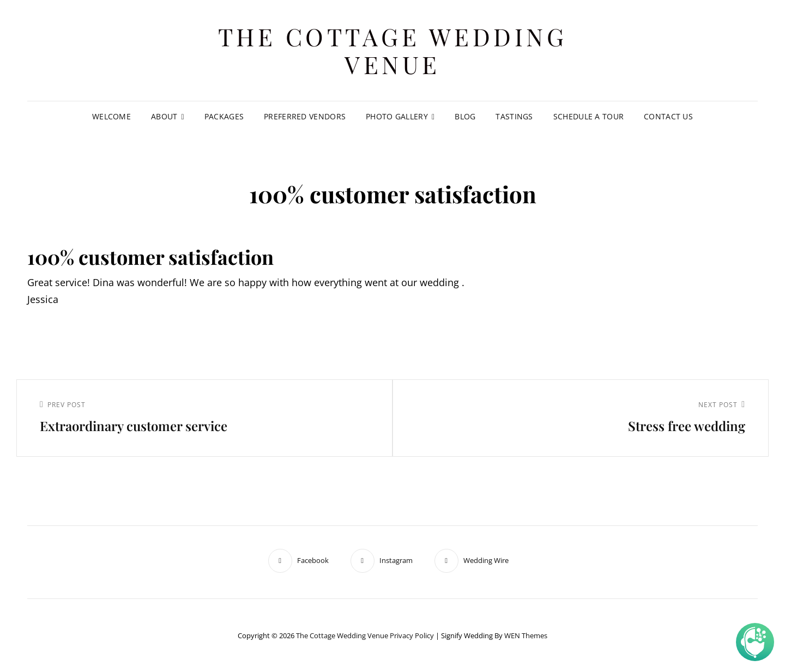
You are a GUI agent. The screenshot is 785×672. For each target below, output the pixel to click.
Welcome (111, 116)
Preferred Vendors (305, 116)
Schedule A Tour (588, 116)
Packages (224, 116)
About (164, 116)
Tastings (514, 116)
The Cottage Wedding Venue (393, 50)
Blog (465, 116)
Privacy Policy (412, 635)
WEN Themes (526, 635)
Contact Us (668, 116)
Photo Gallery (397, 116)
